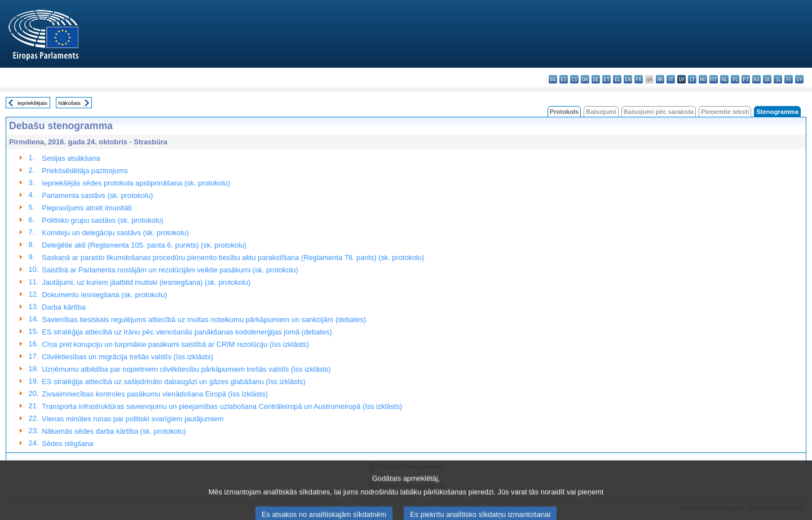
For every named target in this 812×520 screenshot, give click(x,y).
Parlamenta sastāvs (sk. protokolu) (97, 195)
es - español (564, 79)
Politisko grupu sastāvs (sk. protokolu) (103, 220)
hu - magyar (703, 79)
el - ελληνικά (617, 79)
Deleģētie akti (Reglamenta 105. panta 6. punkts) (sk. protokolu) (144, 245)
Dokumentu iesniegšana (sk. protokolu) (104, 295)
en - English (628, 79)
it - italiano (671, 79)
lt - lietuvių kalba (692, 79)
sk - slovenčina (767, 79)
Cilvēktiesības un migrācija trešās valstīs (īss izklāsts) (127, 357)
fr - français (639, 79)
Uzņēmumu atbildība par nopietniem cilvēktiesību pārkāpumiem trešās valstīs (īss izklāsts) (186, 369)
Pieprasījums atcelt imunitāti (87, 208)
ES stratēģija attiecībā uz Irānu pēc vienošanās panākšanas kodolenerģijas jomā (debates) (187, 332)
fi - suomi (789, 79)
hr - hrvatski (660, 79)
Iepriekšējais (32, 103)
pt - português (746, 79)
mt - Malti (714, 79)
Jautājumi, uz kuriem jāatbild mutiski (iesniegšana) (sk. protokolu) (146, 282)
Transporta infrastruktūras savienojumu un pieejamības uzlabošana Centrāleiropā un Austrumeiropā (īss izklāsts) (222, 406)
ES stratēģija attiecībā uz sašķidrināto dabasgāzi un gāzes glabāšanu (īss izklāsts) (173, 382)
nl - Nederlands (724, 79)
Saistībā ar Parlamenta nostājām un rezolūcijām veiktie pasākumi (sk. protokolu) (170, 270)
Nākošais (69, 103)
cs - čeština (574, 79)
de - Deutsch (596, 79)
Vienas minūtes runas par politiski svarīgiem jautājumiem (133, 419)
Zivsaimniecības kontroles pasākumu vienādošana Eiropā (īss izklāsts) (155, 394)
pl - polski (735, 79)
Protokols (564, 112)
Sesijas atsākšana (71, 158)
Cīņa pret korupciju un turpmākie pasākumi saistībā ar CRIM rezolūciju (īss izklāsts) (175, 344)
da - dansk (585, 79)
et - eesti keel (606, 79)
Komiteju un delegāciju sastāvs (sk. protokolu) (115, 233)
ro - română (756, 79)
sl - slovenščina (778, 79)
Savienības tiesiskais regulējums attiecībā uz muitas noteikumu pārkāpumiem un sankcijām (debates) (204, 320)
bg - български (553, 79)
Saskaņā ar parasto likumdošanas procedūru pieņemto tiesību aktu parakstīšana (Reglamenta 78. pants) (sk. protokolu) (233, 257)
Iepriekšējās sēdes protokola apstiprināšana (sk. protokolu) (136, 183)
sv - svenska (799, 79)
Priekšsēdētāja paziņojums (85, 171)
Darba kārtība (64, 307)
